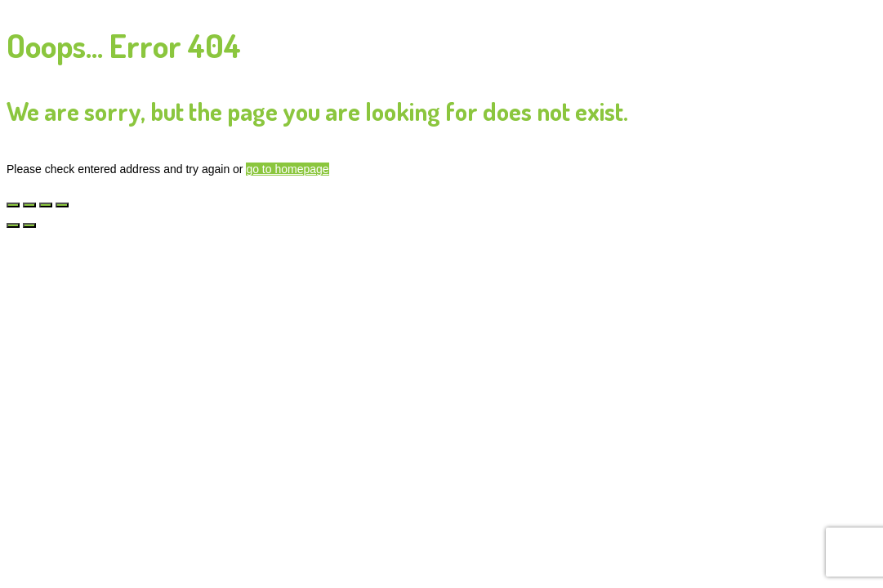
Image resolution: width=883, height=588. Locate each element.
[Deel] (46, 205)
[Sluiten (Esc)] (62, 205)
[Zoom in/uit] (13, 205)
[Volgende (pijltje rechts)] (29, 225)
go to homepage (287, 169)
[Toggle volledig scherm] (29, 205)
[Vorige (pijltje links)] (13, 225)
